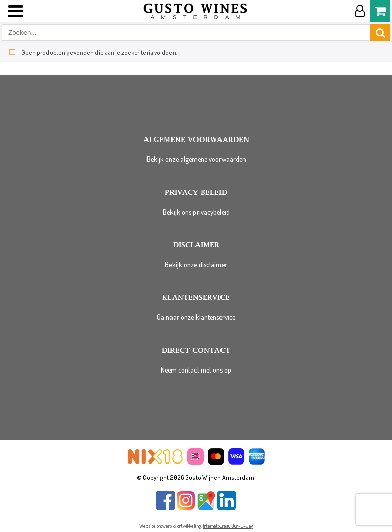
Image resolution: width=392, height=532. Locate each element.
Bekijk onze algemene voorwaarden (196, 159)
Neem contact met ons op (196, 370)
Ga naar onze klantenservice (196, 317)
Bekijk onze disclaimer (196, 264)
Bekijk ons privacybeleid (196, 212)
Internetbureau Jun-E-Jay (228, 526)
